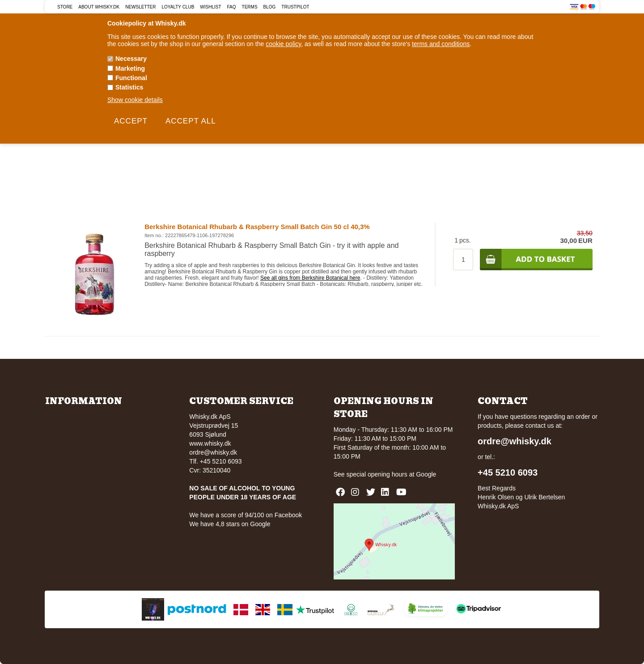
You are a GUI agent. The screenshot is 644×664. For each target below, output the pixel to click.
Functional (131, 78)
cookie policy (283, 44)
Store (65, 7)
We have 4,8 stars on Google (230, 524)
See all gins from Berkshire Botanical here (310, 278)
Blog (270, 7)
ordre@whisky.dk (213, 452)
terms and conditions (441, 44)
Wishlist (210, 7)
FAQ (232, 7)
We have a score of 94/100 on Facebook (246, 515)
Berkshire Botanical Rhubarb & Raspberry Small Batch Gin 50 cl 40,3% (257, 227)
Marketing (130, 68)
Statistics (129, 87)
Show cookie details (135, 100)
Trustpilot (295, 7)
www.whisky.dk (210, 443)
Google (426, 474)
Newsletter (140, 7)
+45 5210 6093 (508, 472)
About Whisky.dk (99, 7)
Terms (250, 7)
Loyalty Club (178, 7)
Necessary (131, 59)
